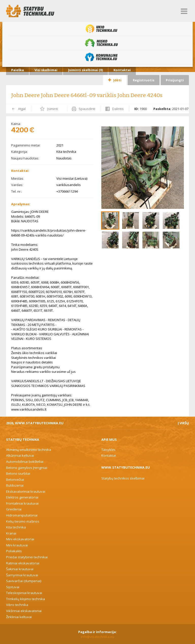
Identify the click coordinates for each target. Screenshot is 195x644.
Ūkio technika (101, 29)
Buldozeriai (15, 485)
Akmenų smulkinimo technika (29, 450)
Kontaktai (122, 70)
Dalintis (115, 109)
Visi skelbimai (46, 70)
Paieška (18, 70)
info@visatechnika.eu (97, 637)
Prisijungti (175, 80)
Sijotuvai (13, 587)
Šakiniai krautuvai (20, 569)
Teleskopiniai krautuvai (24, 593)
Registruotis (144, 80)
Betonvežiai (15, 480)
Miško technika (101, 43)
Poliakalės (14, 551)
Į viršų (183, 423)
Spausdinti (84, 109)
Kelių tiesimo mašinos (23, 521)
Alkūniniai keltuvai (20, 455)
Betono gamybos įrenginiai (27, 468)
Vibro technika (17, 605)
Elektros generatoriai (22, 497)
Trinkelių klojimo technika (26, 599)
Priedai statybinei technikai (27, 557)
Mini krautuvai (17, 545)
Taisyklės (108, 450)
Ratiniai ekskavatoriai (23, 563)
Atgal (18, 109)
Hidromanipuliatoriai (22, 515)
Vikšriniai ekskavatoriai (24, 611)
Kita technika (16, 527)
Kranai (11, 533)
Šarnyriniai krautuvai (22, 575)
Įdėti (115, 80)
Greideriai (14, 509)
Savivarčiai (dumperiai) (24, 581)
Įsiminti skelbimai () (85, 70)
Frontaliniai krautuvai (22, 503)
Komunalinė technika (101, 57)
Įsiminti (49, 109)
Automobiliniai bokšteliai (25, 462)
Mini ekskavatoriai (20, 539)
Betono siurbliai (18, 473)
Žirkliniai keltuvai (19, 617)
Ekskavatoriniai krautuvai (26, 491)
